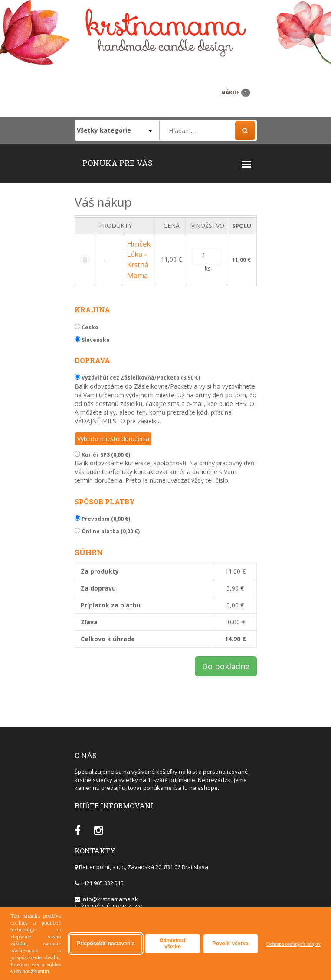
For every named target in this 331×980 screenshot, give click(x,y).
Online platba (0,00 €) (107, 531)
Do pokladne (226, 666)
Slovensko (92, 340)
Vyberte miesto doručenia (113, 439)
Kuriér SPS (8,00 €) (102, 455)
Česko (87, 327)
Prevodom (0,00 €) (102, 519)
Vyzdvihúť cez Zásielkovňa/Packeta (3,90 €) (137, 378)
